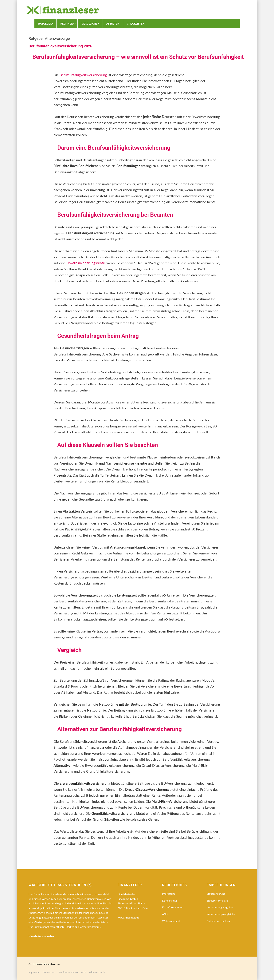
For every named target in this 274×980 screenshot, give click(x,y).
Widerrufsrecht (171, 921)
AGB (165, 914)
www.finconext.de (128, 917)
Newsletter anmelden (41, 936)
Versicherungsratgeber (220, 907)
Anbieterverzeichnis (218, 921)
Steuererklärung (216, 894)
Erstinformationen (173, 907)
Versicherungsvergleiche (221, 914)
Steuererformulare (217, 901)
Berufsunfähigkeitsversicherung (83, 75)
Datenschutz (169, 901)
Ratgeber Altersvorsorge (49, 38)
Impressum (168, 894)
